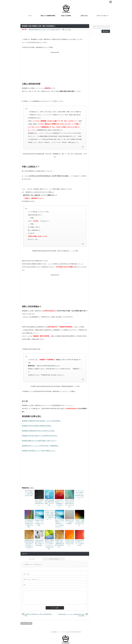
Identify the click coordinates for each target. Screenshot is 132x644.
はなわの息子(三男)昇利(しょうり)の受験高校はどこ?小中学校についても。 (59, 504)
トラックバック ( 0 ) (54, 559)
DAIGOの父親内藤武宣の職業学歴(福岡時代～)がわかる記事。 (49, 503)
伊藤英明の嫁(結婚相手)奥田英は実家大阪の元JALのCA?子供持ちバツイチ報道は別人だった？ (29, 545)
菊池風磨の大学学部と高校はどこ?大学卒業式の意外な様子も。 (40, 436)
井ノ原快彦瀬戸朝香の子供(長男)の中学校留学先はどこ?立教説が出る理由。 (29, 524)
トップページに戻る (26, 623)
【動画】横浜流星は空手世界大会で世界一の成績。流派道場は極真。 (39, 543)
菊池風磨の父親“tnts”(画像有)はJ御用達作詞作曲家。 (37, 426)
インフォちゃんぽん (64, 632)
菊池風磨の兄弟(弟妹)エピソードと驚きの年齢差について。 (39, 451)
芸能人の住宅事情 (66, 16)
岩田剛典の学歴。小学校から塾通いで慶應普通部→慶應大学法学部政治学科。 (59, 544)
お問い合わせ (84, 16)
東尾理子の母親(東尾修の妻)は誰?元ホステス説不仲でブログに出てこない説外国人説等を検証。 (49, 545)
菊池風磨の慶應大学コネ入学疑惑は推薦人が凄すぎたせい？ (39, 441)
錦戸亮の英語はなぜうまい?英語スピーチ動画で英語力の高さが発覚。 (29, 493)
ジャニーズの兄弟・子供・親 (53, 29)
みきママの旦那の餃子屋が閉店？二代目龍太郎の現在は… (39, 503)
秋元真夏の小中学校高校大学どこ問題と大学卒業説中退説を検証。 (38, 615)
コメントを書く (68, 29)
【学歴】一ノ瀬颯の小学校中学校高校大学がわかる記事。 (80, 523)
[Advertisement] (55, 67)
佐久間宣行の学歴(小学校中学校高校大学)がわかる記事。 (69, 543)
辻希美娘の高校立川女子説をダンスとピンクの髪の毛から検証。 (80, 543)
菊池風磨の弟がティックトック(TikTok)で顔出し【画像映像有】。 (41, 446)
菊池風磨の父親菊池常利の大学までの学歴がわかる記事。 (39, 431)
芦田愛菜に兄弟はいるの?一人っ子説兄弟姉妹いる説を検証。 (39, 523)
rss (111, 2)
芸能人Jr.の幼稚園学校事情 (48, 16)
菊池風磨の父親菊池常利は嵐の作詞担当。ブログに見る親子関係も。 (42, 421)
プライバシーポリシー (102, 16)
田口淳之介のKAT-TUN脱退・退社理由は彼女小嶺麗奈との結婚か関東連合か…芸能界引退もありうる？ (49, 515)
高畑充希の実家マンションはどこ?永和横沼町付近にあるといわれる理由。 (72, 615)
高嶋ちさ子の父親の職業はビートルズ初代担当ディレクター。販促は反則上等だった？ (59, 524)
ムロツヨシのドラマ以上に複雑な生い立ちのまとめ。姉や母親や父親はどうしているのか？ (80, 495)
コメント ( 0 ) (32, 559)
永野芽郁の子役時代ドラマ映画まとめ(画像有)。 (69, 522)
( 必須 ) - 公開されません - (31, 579)
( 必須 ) (26, 574)
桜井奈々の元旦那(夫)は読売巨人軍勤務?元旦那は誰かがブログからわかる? (69, 504)
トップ (30, 16)
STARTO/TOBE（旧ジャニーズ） (38, 29)
